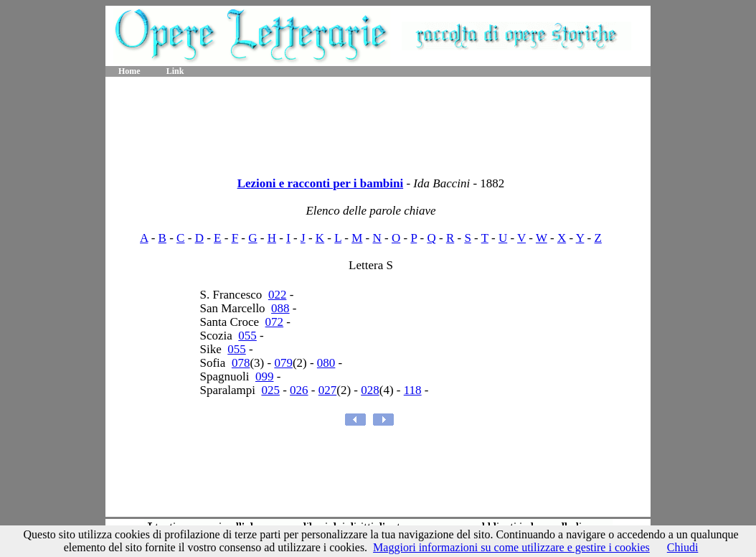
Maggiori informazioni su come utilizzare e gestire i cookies (511, 547)
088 (280, 308)
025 (270, 390)
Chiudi (683, 547)
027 (328, 390)
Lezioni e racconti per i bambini (321, 183)
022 (278, 295)
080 (326, 363)
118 (413, 390)
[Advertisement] (378, 122)
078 (241, 363)
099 (265, 376)
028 (370, 390)
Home (129, 71)
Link (175, 71)
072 (275, 322)
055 (247, 336)
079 (283, 363)
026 (299, 390)
